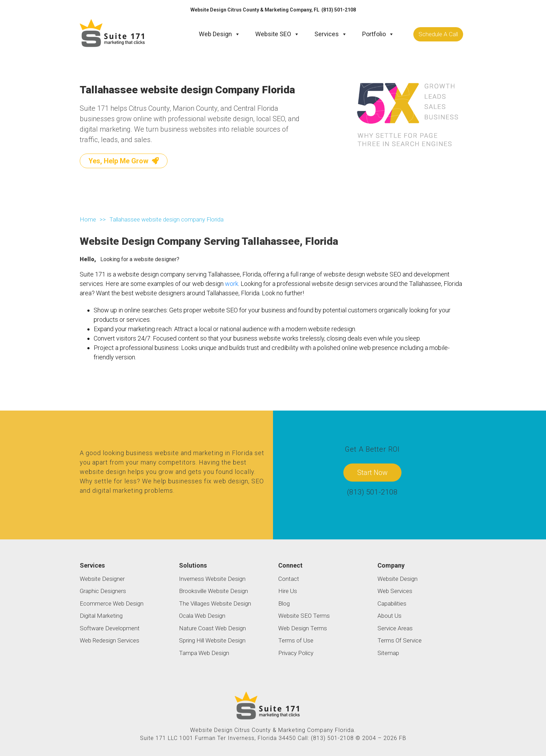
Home (88, 219)
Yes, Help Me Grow (124, 161)
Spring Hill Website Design (212, 640)
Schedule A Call (438, 34)
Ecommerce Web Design (112, 603)
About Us (389, 616)
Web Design (220, 34)
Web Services (395, 591)
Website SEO (277, 34)
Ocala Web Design (202, 616)
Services (331, 34)
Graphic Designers (103, 591)
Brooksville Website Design (213, 591)
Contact (289, 579)
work (232, 284)
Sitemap (388, 653)
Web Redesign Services (110, 640)
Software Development (110, 628)
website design (103, 471)
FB (403, 738)
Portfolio (378, 34)
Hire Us (288, 591)
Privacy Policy (296, 653)
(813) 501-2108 (339, 10)
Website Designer (102, 579)
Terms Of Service (400, 640)
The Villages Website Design (215, 603)
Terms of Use (296, 640)
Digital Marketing (101, 616)
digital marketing (118, 490)
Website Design (397, 579)
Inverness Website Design (212, 579)
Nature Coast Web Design (212, 628)
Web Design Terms (303, 628)
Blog (284, 603)
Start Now (372, 473)
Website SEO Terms (304, 616)
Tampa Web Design (204, 653)
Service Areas (395, 628)
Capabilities (392, 603)
